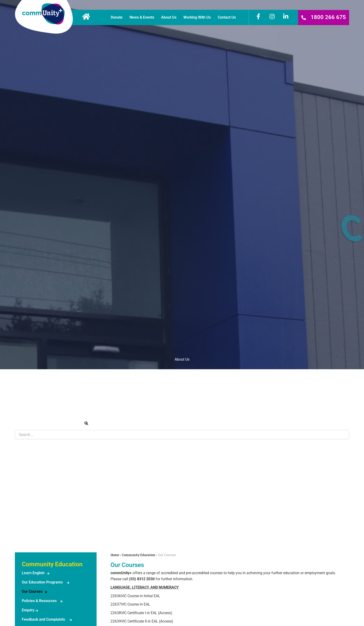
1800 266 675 (328, 17)
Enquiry (28, 610)
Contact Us (227, 17)
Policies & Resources (39, 601)
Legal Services (34, 482)
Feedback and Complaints (43, 619)
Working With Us (197, 17)
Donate (117, 17)
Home (115, 555)
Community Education (40, 457)
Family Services (35, 507)
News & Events (142, 17)
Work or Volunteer (182, 384)
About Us (169, 17)
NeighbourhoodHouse (34, 535)
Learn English (33, 573)
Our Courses (32, 591)
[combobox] (182, 435)
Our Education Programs (42, 582)
